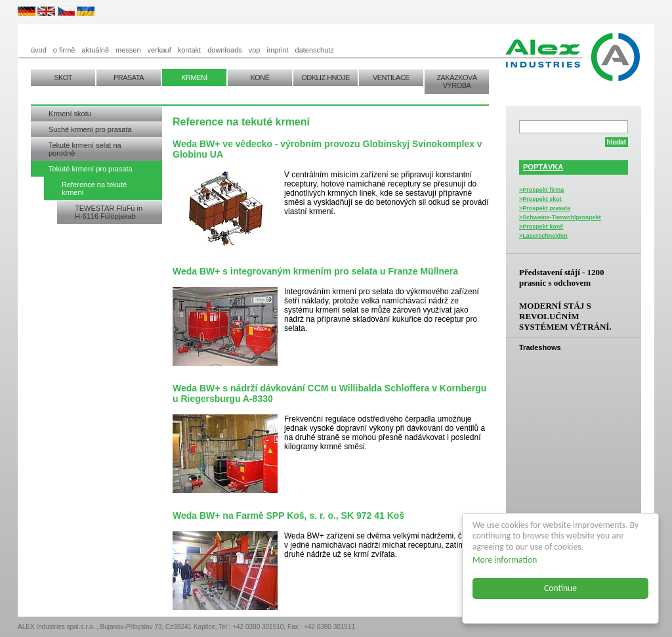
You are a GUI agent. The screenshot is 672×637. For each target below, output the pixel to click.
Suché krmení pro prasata (90, 129)
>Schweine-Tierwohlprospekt (560, 217)
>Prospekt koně (541, 227)
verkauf (159, 50)
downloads (225, 50)
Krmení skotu (70, 114)
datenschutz (315, 50)
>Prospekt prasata (545, 208)
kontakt (189, 50)
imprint (278, 50)
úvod (39, 50)
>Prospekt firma (541, 190)
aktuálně (95, 50)
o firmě (64, 50)
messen (128, 50)
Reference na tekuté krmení (94, 188)
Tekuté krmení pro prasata (91, 169)
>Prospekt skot (540, 199)
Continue (560, 588)
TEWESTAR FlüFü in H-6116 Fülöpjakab (109, 212)
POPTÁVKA (543, 167)
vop (255, 50)
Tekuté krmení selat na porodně (85, 149)
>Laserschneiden (543, 236)
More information (505, 560)
